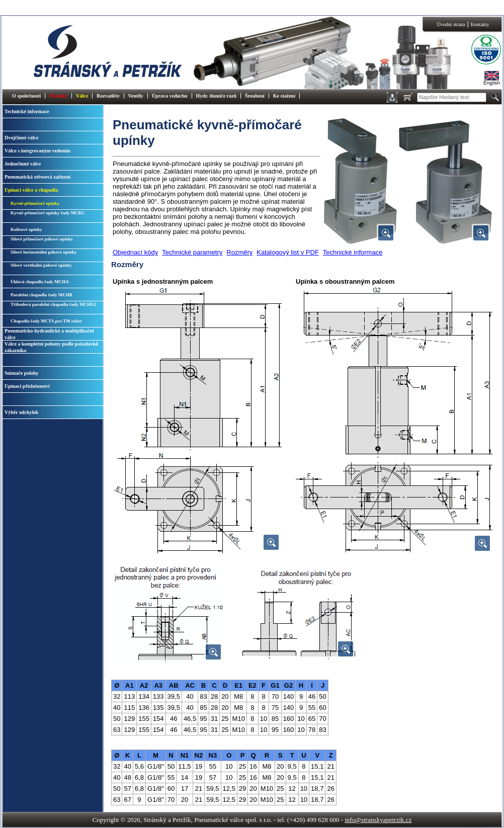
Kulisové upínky (26, 229)
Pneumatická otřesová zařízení (37, 177)
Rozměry (239, 252)
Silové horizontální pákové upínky (44, 252)
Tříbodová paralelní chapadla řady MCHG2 (54, 304)
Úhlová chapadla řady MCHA (40, 282)
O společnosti (26, 96)
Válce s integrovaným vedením (37, 151)
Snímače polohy (22, 373)
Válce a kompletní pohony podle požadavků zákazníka (51, 347)
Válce (82, 96)
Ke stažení (284, 96)
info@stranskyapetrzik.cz (378, 820)
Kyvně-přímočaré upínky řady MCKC (48, 213)
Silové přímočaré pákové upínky (42, 239)
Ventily (136, 96)
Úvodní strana (451, 24)
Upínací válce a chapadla (31, 190)
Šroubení (255, 96)
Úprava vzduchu (170, 96)
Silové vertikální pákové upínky (41, 265)
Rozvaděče (108, 96)
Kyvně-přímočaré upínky (35, 203)
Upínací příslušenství (27, 386)
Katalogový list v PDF (288, 252)
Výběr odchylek (21, 412)
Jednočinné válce (23, 164)
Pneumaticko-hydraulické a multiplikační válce (49, 334)
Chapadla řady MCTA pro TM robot (46, 321)
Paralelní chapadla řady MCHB (41, 295)
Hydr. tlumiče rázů (216, 96)
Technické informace (27, 111)
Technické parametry (192, 252)
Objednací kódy (135, 252)
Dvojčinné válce (22, 138)
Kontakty (480, 24)
